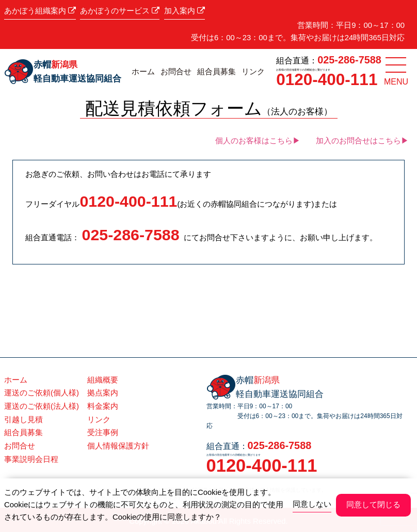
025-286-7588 (349, 60)
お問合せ (176, 72)
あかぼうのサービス (120, 11)
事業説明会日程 (31, 459)
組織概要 (103, 380)
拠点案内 (103, 393)
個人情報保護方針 (118, 446)
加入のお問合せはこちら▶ (362, 141)
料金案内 (103, 406)
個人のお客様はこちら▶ (258, 141)
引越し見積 (23, 420)
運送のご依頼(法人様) (42, 406)
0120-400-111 (327, 79)
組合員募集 (216, 72)
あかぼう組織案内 (40, 11)
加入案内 (185, 11)
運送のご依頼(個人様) (42, 393)
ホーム (143, 72)
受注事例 (103, 433)
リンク (253, 72)
